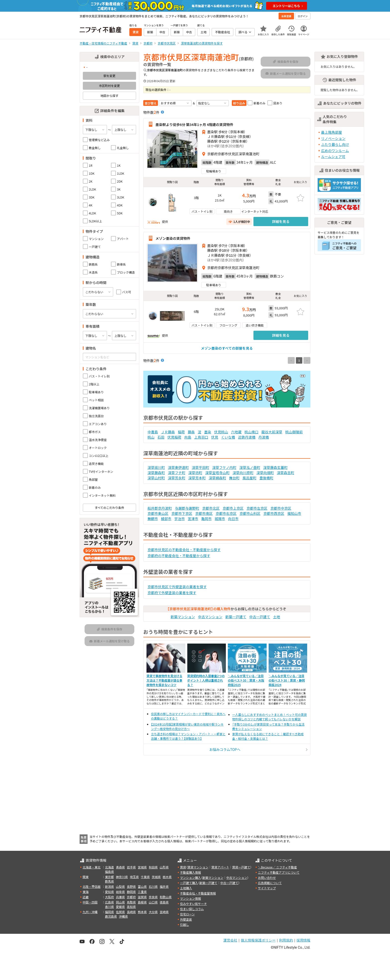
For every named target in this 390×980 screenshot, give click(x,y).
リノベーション (333, 138)
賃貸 (183, 867)
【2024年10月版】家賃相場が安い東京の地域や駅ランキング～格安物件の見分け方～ (187, 726)
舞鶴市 (153, 519)
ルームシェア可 (333, 157)
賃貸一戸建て (241, 867)
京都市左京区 (257, 508)
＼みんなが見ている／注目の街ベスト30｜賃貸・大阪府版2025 (246, 680)
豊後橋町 (266, 478)
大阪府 (109, 897)
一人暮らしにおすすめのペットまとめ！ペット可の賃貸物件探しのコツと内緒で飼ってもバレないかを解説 (270, 717)
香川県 (109, 907)
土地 (277, 617)
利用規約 (286, 940)
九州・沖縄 (90, 912)
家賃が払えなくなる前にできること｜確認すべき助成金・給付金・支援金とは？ (268, 736)
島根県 (142, 902)
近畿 (86, 897)
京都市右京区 (226, 513)
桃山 (151, 437)
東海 (86, 892)
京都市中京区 (281, 508)
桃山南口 (251, 432)
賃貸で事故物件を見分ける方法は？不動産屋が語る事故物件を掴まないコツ (164, 680)
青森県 (120, 867)
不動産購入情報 (191, 872)
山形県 (164, 867)
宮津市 (193, 519)
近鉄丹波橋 (247, 437)
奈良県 (153, 897)
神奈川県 (122, 877)
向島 (188, 437)
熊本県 (142, 912)
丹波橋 (264, 437)
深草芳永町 (177, 478)
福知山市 (294, 513)
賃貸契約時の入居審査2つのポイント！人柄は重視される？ (206, 680)
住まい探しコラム (192, 909)
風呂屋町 (249, 478)
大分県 (153, 912)
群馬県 (109, 881)
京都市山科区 (250, 513)
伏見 (215, 437)
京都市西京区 (274, 513)
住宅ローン (187, 914)
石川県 (153, 886)
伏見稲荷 (174, 437)
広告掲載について (270, 883)
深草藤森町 (156, 473)
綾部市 (166, 519)
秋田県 (153, 867)
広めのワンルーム (335, 151)
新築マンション (183, 617)
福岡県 (109, 912)
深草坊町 (195, 473)
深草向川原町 (243, 473)
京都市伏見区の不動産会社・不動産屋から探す (184, 550)
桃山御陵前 (294, 432)
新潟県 (109, 886)
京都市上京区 (233, 508)
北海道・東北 (92, 867)
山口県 (153, 902)
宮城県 (142, 867)
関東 (86, 877)
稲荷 (181, 432)
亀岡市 (206, 519)
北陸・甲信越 (92, 886)
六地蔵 (236, 432)
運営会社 (230, 940)
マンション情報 (191, 898)
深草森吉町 (286, 473)
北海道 (109, 867)
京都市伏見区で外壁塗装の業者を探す (177, 587)
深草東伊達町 (178, 467)
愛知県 (109, 892)
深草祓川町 (156, 467)
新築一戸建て (236, 617)
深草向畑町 (265, 473)
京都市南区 (204, 513)
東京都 (109, 877)
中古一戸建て (260, 617)
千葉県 (145, 877)
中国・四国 (90, 902)
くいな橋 (228, 437)
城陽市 (220, 519)
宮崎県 (164, 912)
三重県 (142, 892)
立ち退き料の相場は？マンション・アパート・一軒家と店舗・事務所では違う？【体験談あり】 (188, 736)
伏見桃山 (221, 432)
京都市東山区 (158, 513)
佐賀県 (120, 912)
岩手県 (131, 867)
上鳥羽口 (201, 437)
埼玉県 (134, 877)
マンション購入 (191, 878)
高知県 (131, 907)
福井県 (164, 886)
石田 (161, 437)
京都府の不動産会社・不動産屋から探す (179, 556)
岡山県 (120, 902)
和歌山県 (166, 897)
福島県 (109, 872)
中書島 (153, 432)
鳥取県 (131, 902)
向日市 (233, 519)
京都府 (131, 897)
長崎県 (131, 912)
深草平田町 (200, 467)
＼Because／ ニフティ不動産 (277, 867)
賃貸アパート (220, 867)
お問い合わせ (267, 878)
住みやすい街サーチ (194, 904)
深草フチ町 (177, 473)
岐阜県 (120, 892)
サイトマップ (267, 888)
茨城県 (156, 877)
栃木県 (167, 877)
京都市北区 (211, 508)
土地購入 (186, 888)
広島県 (109, 902)
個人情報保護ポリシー (258, 940)
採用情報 (303, 940)
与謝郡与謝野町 (187, 508)
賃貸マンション (198, 867)
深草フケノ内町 (224, 467)
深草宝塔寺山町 (217, 473)
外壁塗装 (186, 919)
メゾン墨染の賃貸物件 (173, 238)
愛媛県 (120, 907)
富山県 (142, 886)
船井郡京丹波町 (160, 508)
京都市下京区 (182, 513)
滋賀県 (142, 897)
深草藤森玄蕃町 (275, 467)
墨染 (208, 432)
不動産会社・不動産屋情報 (198, 893)
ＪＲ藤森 (168, 432)
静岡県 (131, 892)
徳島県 (164, 902)
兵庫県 (120, 897)
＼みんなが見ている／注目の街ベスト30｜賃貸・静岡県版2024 (287, 680)
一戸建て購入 (189, 883)
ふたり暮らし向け (335, 144)
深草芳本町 (197, 478)
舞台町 (234, 478)
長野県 (131, 886)
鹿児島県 (111, 916)
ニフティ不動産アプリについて (279, 872)
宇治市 (180, 519)
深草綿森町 (217, 478)
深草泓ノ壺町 (250, 467)
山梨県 (120, 886)
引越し (185, 924)
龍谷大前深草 (272, 432)
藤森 (191, 432)
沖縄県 (123, 916)
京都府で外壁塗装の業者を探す (172, 593)
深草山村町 (156, 478)
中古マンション (210, 617)
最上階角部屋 (332, 132)
